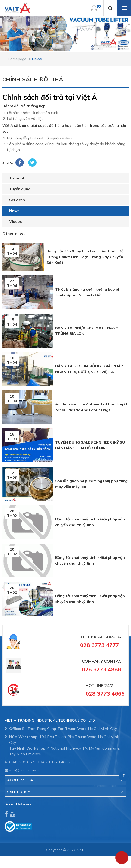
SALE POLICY (19, 792)
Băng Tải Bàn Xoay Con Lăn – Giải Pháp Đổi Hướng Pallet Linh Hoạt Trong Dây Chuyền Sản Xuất (85, 257)
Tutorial (17, 178)
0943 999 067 (22, 762)
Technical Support (102, 637)
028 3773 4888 (101, 669)
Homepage (17, 59)
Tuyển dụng (20, 189)
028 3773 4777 (100, 645)
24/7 (108, 685)
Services (17, 200)
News (37, 59)
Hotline (94, 685)
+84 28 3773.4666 (54, 762)
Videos (16, 221)
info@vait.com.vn (24, 770)
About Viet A (20, 780)
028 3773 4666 (105, 693)
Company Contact (103, 661)
